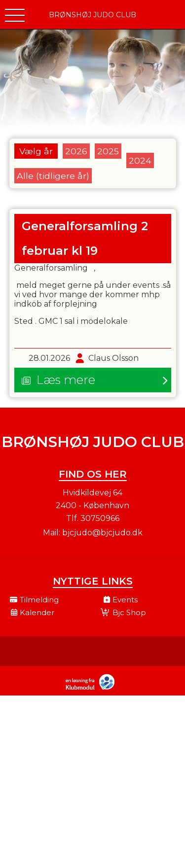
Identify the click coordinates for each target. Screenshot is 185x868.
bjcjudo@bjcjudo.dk (102, 533)
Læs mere (66, 380)
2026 (76, 151)
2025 (108, 151)
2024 (140, 160)
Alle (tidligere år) (53, 176)
